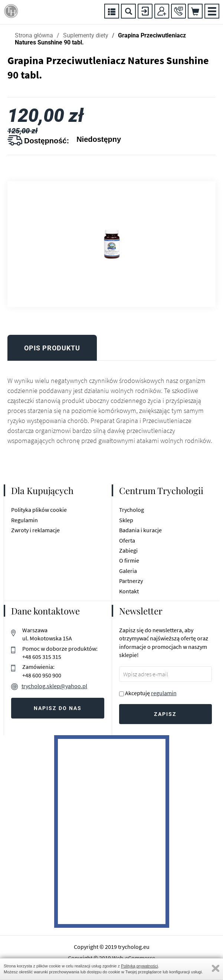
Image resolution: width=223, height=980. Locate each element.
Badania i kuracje (140, 530)
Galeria (128, 571)
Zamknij (216, 968)
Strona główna (34, 35)
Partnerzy (131, 581)
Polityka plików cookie (39, 510)
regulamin (164, 693)
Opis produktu (52, 348)
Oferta (127, 540)
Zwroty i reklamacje (35, 530)
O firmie (129, 560)
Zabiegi (128, 550)
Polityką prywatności (140, 966)
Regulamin (24, 520)
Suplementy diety (86, 35)
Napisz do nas (58, 708)
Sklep (126, 520)
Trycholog (132, 510)
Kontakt (129, 591)
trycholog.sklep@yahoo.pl (54, 686)
